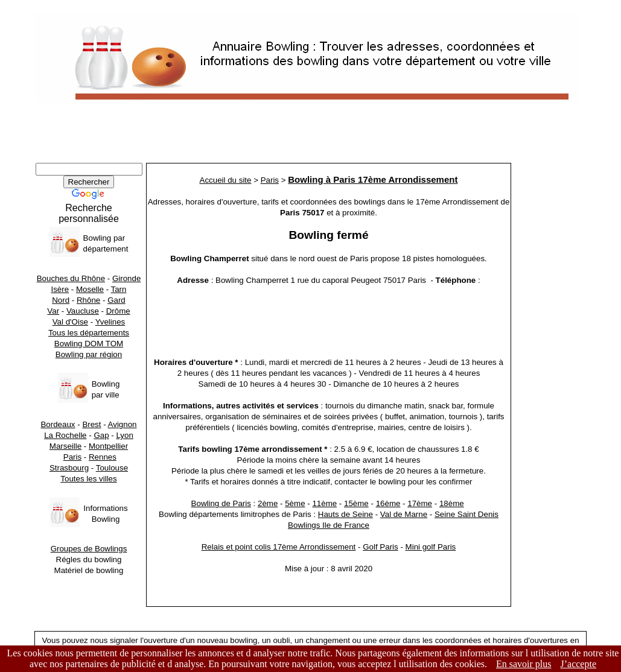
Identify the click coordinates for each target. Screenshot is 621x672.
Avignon (123, 424)
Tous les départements (89, 333)
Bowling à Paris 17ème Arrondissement (373, 179)
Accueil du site (226, 180)
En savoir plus (524, 664)
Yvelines (110, 322)
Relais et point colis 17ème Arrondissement (279, 547)
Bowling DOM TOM (89, 344)
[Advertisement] (310, 136)
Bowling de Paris (221, 503)
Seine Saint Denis (467, 514)
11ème (324, 503)
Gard (116, 300)
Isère (60, 289)
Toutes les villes (88, 479)
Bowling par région (89, 354)
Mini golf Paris (431, 547)
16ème (388, 503)
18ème (452, 503)
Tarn (119, 289)
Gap (101, 435)
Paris (72, 457)
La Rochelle (65, 435)
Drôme (118, 311)
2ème (268, 503)
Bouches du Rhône (71, 278)
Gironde (126, 278)
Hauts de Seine (346, 514)
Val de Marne (404, 514)
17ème (420, 503)
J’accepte (579, 664)
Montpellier (108, 446)
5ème (295, 503)
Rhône (88, 300)
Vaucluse (83, 311)
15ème (356, 503)
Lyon (124, 435)
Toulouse (112, 468)
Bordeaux (58, 424)
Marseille (65, 446)
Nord (61, 300)
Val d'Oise (70, 322)
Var (53, 311)
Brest (91, 424)
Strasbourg (69, 468)
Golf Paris (381, 547)
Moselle (90, 289)
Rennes (103, 457)
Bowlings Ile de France (329, 525)
